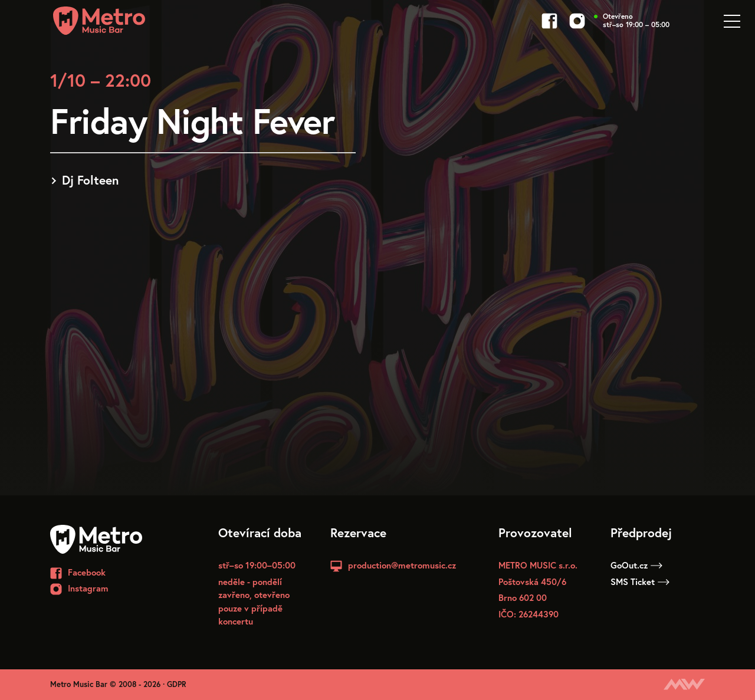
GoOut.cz (636, 565)
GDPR (177, 684)
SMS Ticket (640, 581)
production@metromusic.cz (402, 565)
